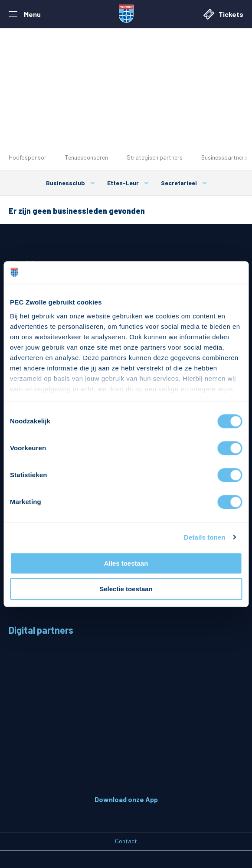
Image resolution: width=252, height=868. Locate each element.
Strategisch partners (155, 157)
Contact (126, 841)
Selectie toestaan (126, 589)
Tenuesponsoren (87, 157)
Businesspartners (224, 157)
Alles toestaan (126, 563)
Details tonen (205, 537)
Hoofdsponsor (28, 157)
